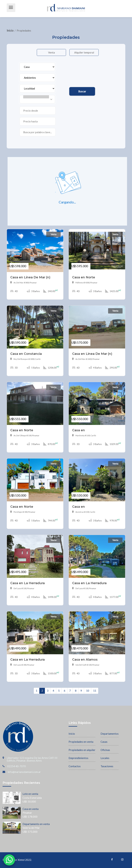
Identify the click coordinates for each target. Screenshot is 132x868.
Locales (105, 758)
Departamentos (110, 733)
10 (88, 690)
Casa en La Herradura (27, 583)
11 (95, 690)
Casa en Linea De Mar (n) (30, 277)
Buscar (82, 91)
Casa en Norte (84, 277)
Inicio (10, 30)
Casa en (79, 430)
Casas (104, 741)
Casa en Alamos (85, 659)
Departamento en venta (36, 823)
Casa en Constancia (26, 353)
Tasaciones (107, 766)
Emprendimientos (78, 758)
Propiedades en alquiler (82, 750)
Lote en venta (30, 793)
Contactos (75, 766)
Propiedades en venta (81, 741)
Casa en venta (31, 809)
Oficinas (105, 750)
